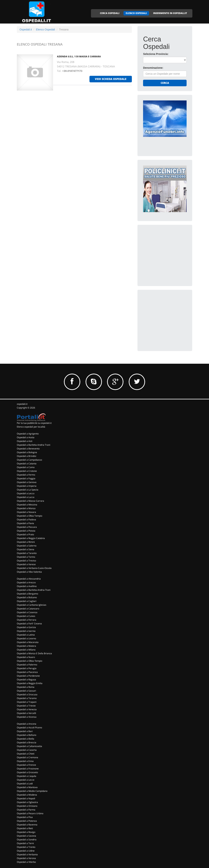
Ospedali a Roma (26, 687)
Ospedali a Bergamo (27, 594)
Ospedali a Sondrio (27, 840)
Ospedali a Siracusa (27, 694)
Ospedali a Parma (26, 810)
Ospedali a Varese (26, 564)
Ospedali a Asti (25, 441)
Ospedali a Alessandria (29, 579)
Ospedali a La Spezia (28, 490)
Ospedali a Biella (25, 739)
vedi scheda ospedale (111, 79)
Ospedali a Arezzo (26, 582)
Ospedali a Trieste (26, 706)
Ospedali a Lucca (26, 497)
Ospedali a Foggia (26, 478)
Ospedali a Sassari (26, 691)
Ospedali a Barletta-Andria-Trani (34, 590)
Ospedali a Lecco (26, 493)
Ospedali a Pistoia (26, 531)
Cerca (165, 83)
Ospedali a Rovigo (26, 832)
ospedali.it (22, 404)
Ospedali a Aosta (26, 437)
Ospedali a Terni (25, 843)
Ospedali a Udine (26, 851)
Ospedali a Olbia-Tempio (30, 661)
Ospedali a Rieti (25, 828)
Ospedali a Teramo (27, 698)
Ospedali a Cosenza (27, 612)
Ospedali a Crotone (27, 471)
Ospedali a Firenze (26, 765)
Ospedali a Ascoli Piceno (29, 728)
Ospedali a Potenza (27, 821)
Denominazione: (153, 68)
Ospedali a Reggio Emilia (30, 683)
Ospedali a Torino (26, 557)
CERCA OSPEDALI (110, 13)
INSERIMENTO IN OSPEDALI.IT (170, 13)
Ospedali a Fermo (26, 475)
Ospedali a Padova (26, 520)
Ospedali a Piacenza (27, 672)
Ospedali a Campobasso (29, 460)
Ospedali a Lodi (25, 784)
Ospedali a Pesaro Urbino (30, 813)
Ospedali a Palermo (27, 665)
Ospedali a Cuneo (26, 616)
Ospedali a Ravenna (27, 825)
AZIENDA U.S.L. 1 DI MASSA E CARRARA (79, 56)
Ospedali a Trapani (27, 702)
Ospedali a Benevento (28, 449)
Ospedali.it (26, 29)
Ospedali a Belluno (27, 735)
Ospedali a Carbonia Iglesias (32, 605)
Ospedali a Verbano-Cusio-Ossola (34, 568)
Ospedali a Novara (26, 512)
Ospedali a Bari (25, 731)
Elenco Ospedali (45, 29)
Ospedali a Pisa (25, 817)
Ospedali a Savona (26, 836)
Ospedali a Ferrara (27, 620)
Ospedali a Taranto (27, 553)
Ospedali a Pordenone (28, 676)
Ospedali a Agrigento (28, 434)
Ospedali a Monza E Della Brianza (34, 653)
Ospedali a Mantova (27, 787)
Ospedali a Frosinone (28, 769)
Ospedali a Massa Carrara (30, 501)
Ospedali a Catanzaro (28, 609)
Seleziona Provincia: (156, 54)
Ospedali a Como (26, 467)
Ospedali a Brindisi (27, 456)
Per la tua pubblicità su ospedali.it (34, 423)
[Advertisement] (171, 254)
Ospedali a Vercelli (26, 713)
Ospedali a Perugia (27, 668)
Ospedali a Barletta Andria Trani (34, 445)
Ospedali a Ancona (27, 724)
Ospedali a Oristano (27, 806)
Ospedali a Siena (25, 549)
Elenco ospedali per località (31, 427)
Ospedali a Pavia (25, 523)
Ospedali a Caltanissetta (29, 746)
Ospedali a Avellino (27, 586)
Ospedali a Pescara (27, 527)
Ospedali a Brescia (27, 742)
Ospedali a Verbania (27, 854)
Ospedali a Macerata (28, 642)
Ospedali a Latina (26, 635)
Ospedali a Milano (26, 650)
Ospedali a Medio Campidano (32, 791)
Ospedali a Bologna (27, 452)
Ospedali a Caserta (27, 750)
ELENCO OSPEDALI (136, 13)
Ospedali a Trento (26, 847)
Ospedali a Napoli (26, 798)
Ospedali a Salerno (27, 546)
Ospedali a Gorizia (26, 627)
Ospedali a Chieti (26, 754)
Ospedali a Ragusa (26, 680)
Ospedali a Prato (25, 534)
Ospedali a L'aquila (27, 776)
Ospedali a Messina (27, 505)
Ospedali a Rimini (26, 542)
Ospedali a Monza (26, 508)
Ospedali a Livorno (26, 638)
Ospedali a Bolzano (27, 597)
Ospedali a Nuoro (26, 657)
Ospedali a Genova (27, 482)
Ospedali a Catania (27, 463)
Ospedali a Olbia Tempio (30, 516)
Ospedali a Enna (25, 761)
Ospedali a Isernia (26, 631)
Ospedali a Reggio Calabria (31, 538)
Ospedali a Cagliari (27, 601)
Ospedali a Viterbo (26, 862)
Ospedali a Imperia (27, 486)
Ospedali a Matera (26, 646)
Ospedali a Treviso (26, 561)
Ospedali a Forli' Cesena (29, 624)
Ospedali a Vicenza (27, 717)
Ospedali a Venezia (27, 709)
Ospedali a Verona (26, 858)
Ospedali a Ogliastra (27, 802)
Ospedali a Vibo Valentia (29, 572)
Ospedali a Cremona (27, 757)
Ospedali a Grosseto (27, 772)
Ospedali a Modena (27, 795)
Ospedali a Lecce (26, 780)
